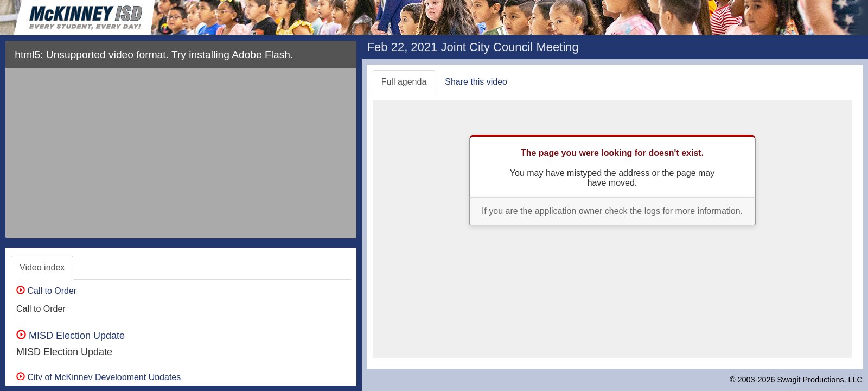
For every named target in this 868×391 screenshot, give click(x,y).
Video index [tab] (42, 267)
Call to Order (46, 291)
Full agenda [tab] (404, 82)
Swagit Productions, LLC (820, 380)
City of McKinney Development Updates (98, 377)
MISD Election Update (71, 336)
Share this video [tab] (476, 82)
